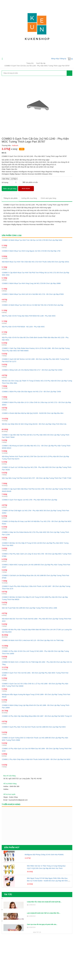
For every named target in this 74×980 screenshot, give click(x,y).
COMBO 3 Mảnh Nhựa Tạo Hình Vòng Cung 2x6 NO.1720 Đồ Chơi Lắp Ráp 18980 (31, 283)
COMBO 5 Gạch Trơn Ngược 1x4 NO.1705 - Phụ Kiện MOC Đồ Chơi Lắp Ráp (30, 500)
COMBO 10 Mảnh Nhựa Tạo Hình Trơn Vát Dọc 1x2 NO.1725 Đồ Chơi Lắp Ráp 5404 (32, 240)
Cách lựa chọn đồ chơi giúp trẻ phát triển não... (42, 924)
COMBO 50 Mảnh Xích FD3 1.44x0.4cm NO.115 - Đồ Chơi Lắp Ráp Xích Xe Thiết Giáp (33, 640)
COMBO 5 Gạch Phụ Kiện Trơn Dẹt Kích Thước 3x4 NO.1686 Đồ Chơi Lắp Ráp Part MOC (34, 727)
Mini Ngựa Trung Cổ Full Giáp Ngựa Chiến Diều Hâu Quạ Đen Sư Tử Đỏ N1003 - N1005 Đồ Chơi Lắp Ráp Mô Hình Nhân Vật (47, 881)
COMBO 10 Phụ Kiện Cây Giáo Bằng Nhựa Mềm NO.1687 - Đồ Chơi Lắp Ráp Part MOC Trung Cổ (37, 716)
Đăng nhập (55, 59)
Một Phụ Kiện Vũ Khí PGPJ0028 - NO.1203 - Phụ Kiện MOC (23, 327)
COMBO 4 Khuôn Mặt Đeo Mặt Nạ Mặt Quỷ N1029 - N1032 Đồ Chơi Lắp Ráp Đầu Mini (33, 413)
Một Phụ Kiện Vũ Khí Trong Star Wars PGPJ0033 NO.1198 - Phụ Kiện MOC (29, 316)
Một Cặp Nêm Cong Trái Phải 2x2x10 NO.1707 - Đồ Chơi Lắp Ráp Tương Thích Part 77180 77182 (37, 478)
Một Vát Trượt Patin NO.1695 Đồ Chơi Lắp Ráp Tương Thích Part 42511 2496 (29, 608)
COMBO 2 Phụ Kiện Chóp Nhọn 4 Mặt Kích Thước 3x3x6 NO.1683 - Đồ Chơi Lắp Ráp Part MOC (36, 759)
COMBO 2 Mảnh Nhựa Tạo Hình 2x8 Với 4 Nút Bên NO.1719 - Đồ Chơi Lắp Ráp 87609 (33, 294)
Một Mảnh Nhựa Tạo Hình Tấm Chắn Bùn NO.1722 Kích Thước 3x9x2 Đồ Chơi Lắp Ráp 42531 (36, 262)
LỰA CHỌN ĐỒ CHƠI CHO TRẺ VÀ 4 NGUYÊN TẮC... (44, 913)
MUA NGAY (26, 189)
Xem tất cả (37, 932)
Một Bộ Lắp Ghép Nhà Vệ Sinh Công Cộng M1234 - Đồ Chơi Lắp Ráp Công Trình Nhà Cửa (34, 424)
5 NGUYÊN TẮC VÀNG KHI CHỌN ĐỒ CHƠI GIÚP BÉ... (44, 902)
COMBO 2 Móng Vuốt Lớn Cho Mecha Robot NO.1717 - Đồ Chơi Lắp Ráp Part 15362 (32, 370)
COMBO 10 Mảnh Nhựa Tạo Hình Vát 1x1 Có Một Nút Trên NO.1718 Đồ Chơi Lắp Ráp (33, 305)
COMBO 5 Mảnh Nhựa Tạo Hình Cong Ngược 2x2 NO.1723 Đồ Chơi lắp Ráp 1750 (31, 251)
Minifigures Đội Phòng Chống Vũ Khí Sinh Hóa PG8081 (44, 855)
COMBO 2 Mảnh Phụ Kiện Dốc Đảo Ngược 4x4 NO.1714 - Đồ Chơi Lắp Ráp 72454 (31, 392)
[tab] (11, 198)
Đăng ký (63, 59)
